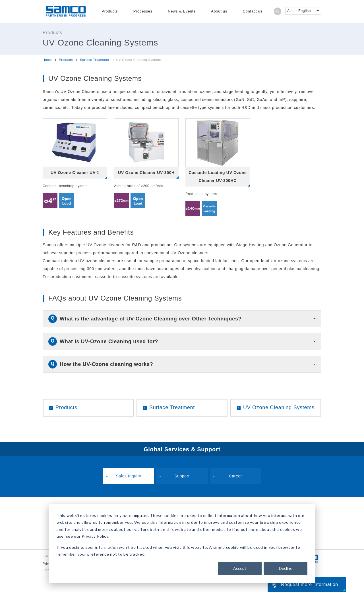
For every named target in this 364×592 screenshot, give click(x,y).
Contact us (253, 11)
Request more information (310, 584)
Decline (286, 568)
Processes (143, 11)
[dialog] (182, 544)
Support (182, 477)
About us (219, 11)
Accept (240, 568)
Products (110, 11)
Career (236, 477)
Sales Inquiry (129, 477)
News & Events (182, 11)
